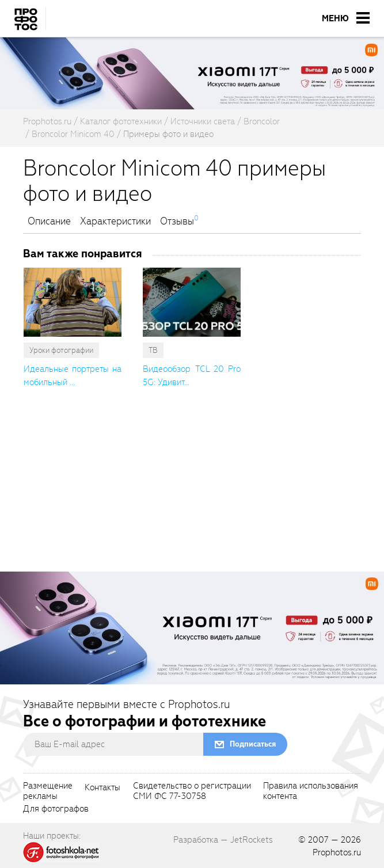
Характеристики (115, 222)
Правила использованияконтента (311, 791)
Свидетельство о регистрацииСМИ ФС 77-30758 (192, 791)
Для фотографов (56, 809)
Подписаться (253, 744)
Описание (49, 222)
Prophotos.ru (337, 852)
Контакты (102, 788)
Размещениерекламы (48, 791)
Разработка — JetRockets (223, 840)
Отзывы (177, 222)
